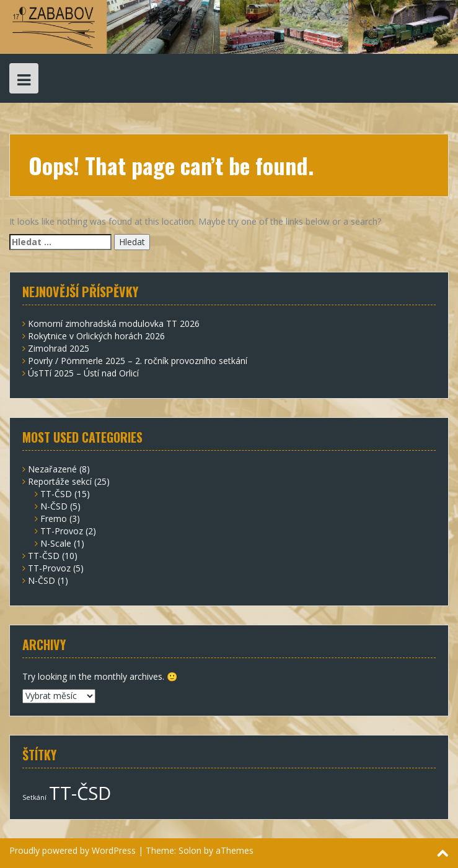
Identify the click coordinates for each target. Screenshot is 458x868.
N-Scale (56, 543)
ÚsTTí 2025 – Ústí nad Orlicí (83, 373)
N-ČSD (54, 506)
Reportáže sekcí (60, 481)
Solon (190, 850)
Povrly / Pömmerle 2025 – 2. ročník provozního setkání (138, 361)
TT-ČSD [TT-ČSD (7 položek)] (80, 793)
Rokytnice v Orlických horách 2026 (96, 336)
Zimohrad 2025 (59, 348)
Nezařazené (52, 469)
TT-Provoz (62, 531)
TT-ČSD (56, 494)
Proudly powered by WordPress (73, 850)
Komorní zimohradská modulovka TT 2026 (114, 323)
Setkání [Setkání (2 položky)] (34, 797)
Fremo (54, 519)
